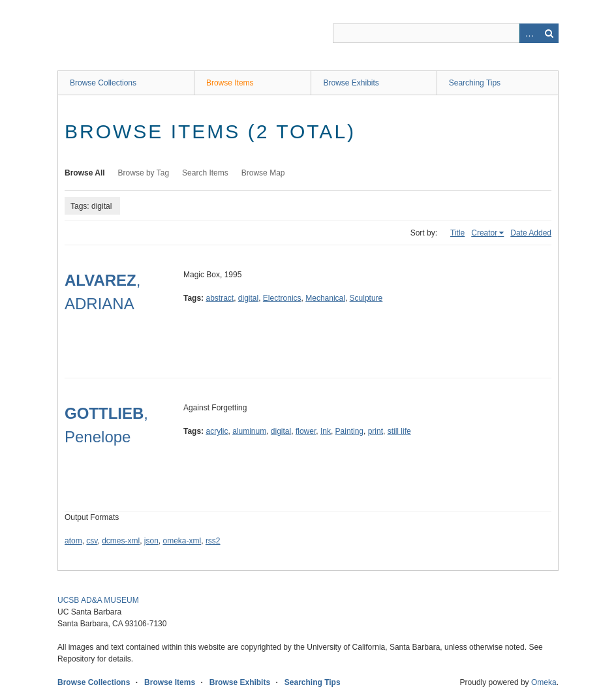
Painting (349, 431)
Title (457, 233)
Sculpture (366, 298)
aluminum (249, 431)
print (376, 431)
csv (92, 541)
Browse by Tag (144, 173)
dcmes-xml (121, 541)
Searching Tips (475, 83)
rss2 (213, 541)
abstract (220, 298)
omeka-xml (182, 541)
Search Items (205, 173)
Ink (326, 431)
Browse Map (263, 173)
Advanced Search (529, 33)
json (151, 541)
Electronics (282, 298)
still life (399, 431)
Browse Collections (103, 83)
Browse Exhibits (351, 83)
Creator (484, 233)
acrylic (217, 431)
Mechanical (325, 298)
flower (306, 431)
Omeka (544, 682)
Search (549, 33)
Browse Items (230, 83)
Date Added (531, 233)
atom (73, 541)
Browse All (85, 173)
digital (248, 298)
